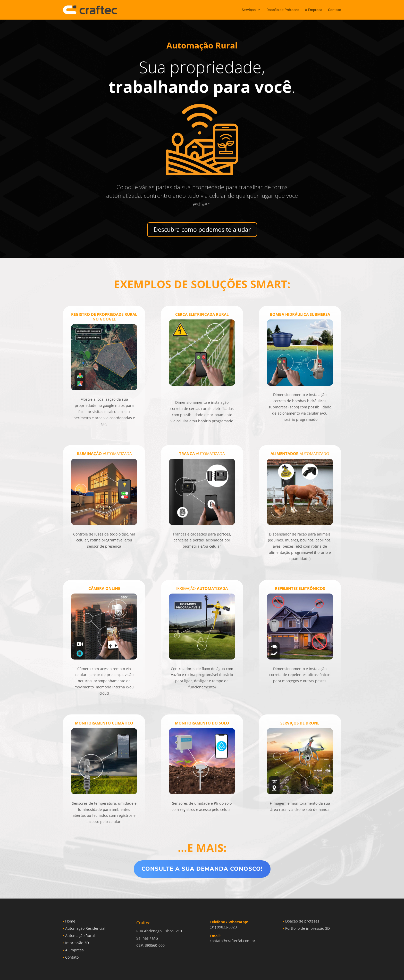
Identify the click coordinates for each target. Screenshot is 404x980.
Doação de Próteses (283, 10)
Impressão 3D (76, 943)
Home (69, 921)
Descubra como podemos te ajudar (202, 229)
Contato (335, 10)
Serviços (249, 10)
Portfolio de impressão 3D (306, 928)
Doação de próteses (301, 921)
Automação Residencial (84, 928)
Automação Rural (79, 936)
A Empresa (314, 10)
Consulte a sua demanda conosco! (202, 869)
